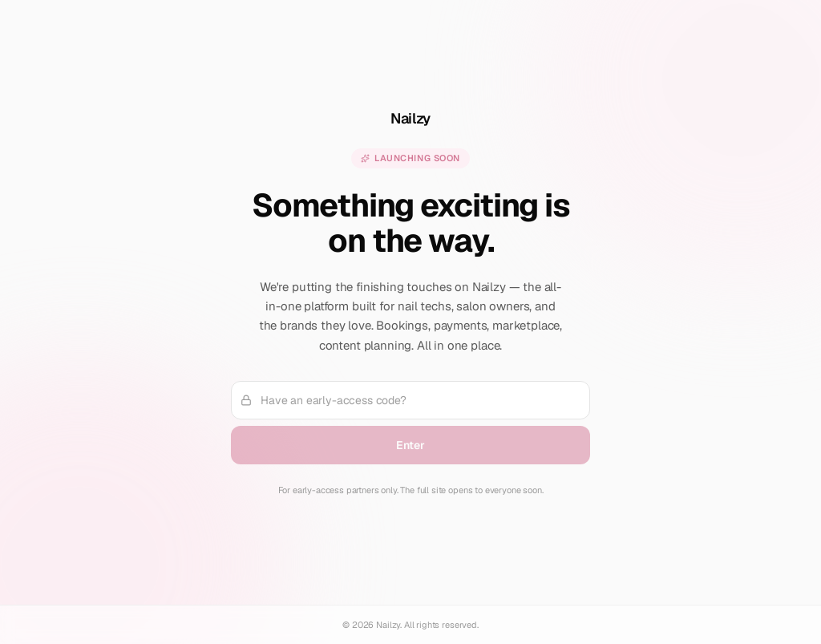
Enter (410, 445)
